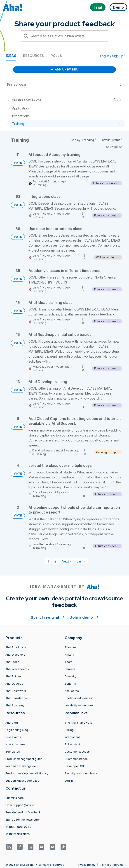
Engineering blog (17, 730)
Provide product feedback (23, 812)
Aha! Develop (14, 684)
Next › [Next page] (66, 561)
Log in (69, 781)
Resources (33, 56)
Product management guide (24, 759)
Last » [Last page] (81, 561)
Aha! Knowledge (16, 698)
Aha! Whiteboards (17, 669)
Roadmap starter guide (21, 766)
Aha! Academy (15, 705)
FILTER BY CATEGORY (24, 100)
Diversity (70, 676)
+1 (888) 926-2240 (18, 827)
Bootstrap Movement (79, 698)
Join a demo (84, 617)
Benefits (70, 684)
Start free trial (48, 617)
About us (70, 647)
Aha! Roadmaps (16, 647)
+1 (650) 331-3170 (18, 834)
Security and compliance (81, 773)
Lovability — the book (79, 705)
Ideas (11, 56)
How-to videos (15, 744)
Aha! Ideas (12, 662)
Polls (56, 56)
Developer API (74, 766)
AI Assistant (72, 744)
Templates (13, 752)
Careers (70, 669)
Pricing (69, 730)
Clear (117, 100)
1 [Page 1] (48, 561)
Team (68, 662)
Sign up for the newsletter (23, 820)
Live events (13, 737)
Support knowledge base (22, 781)
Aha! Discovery (15, 655)
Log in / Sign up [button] (113, 56)
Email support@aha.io (20, 805)
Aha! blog (12, 723)
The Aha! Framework (78, 723)
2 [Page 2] (55, 561)
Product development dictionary (27, 773)
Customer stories (76, 759)
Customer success (77, 752)
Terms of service (112, 865)
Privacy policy (86, 865)
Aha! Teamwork (16, 691)
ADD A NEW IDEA (64, 69)
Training (41, 185)
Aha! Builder (13, 676)
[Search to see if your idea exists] (67, 36)
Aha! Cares (72, 691)
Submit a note (15, 798)
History (69, 655)
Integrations (73, 737)
